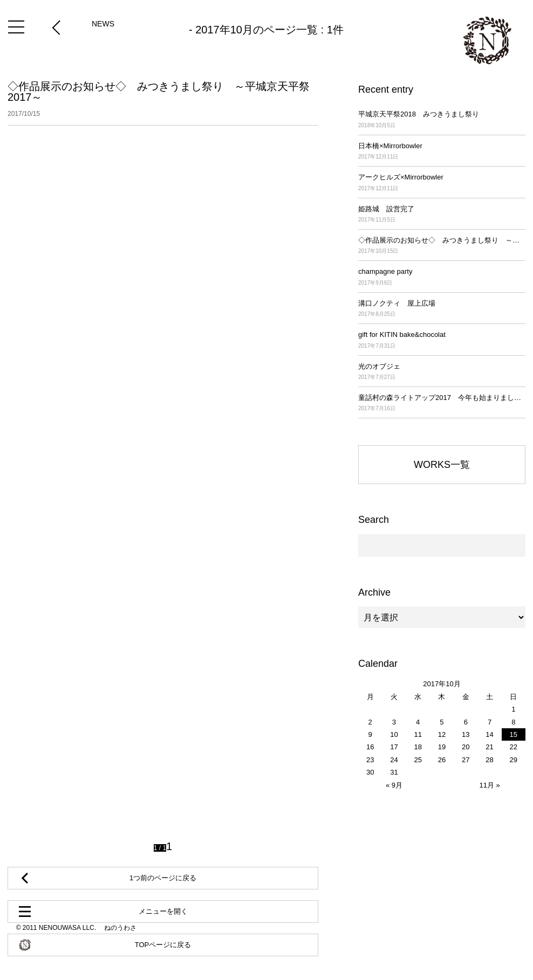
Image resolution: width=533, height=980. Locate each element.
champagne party (442, 277)
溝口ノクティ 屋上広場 (442, 309)
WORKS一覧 (442, 465)
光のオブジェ (442, 372)
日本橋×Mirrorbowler (442, 152)
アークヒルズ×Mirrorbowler (442, 183)
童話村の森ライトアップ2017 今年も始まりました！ (442, 403)
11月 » (489, 785)
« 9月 (394, 785)
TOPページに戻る (163, 945)
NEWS (103, 24)
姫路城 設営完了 (442, 215)
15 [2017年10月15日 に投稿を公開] (514, 734)
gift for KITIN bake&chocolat (442, 340)
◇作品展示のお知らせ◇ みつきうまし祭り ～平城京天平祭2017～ (163, 99)
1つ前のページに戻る (163, 878)
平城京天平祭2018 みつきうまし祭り (442, 120)
